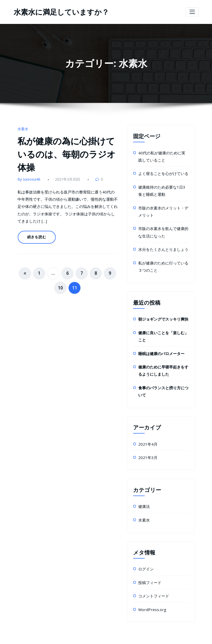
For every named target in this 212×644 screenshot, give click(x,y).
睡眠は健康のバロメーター (160, 344)
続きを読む (35, 230)
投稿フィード (149, 568)
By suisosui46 (28, 175)
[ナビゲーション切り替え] (192, 12)
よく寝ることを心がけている (162, 171)
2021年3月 (147, 445)
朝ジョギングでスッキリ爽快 (162, 312)
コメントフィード (153, 581)
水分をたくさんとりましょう (162, 244)
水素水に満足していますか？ (58, 12)
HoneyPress (126, 636)
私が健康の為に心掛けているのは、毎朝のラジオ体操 (68, 152)
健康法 (144, 493)
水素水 (22, 128)
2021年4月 (147, 432)
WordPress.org (151, 594)
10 (61, 276)
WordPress (91, 636)
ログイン (145, 555)
